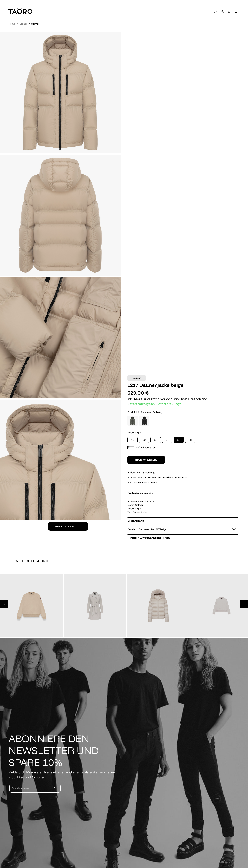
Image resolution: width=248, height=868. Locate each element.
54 (167, 440)
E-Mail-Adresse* (21, 788)
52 (156, 440)
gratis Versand (162, 399)
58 (190, 440)
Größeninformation (141, 448)
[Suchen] (215, 12)
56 (179, 440)
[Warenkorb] (228, 12)
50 (144, 440)
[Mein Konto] (222, 12)
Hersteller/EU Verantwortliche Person (182, 538)
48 (132, 440)
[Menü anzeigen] (235, 12)
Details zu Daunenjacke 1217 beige (182, 529)
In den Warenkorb (146, 460)
